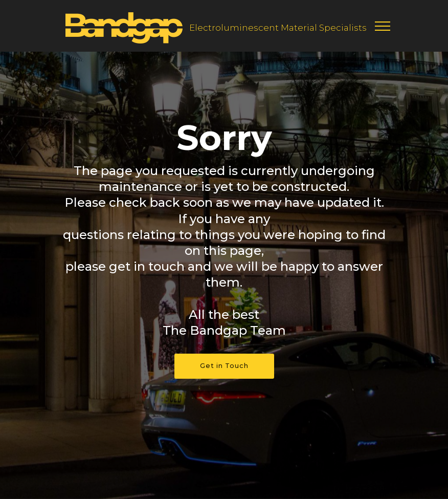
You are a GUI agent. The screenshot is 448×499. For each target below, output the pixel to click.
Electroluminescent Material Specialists (278, 28)
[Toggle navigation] (383, 26)
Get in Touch (224, 366)
